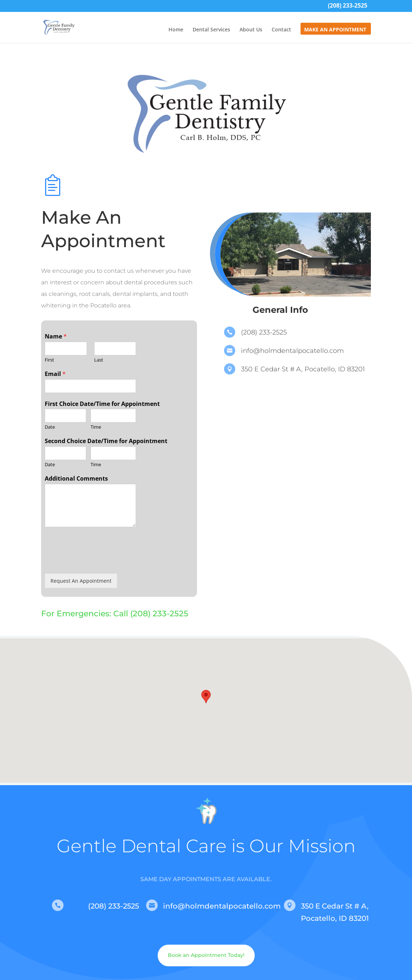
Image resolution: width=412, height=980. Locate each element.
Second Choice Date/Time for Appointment (106, 441)
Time (96, 427)
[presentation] (100, 561)
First (49, 360)
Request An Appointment (81, 581)
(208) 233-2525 (348, 6)
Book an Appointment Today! (206, 955)
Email (55, 374)
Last (99, 360)
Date (50, 427)
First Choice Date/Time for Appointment (102, 404)
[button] (206, 704)
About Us (251, 30)
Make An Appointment (335, 30)
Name (56, 336)
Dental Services (211, 30)
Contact (281, 30)
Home (176, 30)
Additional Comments (76, 479)
